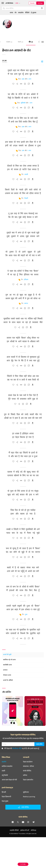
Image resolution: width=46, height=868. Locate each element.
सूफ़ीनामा (26, 823)
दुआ (26, 615)
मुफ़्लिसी (23, 103)
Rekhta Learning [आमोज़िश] (29, 827)
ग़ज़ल (9, 42)
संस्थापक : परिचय (28, 797)
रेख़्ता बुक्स (5, 832)
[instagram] (28, 853)
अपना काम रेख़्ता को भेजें (9, 810)
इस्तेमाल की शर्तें (25, 861)
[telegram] (33, 853)
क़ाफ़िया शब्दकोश (7, 797)
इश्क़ (23, 79)
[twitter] (18, 853)
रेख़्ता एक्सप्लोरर (28, 810)
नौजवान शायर (7, 675)
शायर (11, 12)
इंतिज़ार (26, 280)
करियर (25, 806)
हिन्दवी (4, 823)
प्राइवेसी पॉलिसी (14, 861)
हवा (23, 151)
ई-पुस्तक (34, 12)
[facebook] (13, 853)
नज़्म (20, 42)
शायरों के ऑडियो (8, 680)
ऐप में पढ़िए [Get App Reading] (23, 864)
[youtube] (23, 853)
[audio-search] (42, 8)
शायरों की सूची (7, 655)
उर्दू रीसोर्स (5, 806)
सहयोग (4, 792)
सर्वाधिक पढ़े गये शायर (9, 660)
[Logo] (9, 3)
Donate (32, 3)
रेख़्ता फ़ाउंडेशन (28, 792)
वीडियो (27, 12)
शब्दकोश (21, 12)
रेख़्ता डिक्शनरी (6, 827)
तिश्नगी (26, 198)
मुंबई (25, 28)
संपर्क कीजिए (27, 801)
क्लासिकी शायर (7, 665)
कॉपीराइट (33, 861)
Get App (40, 3)
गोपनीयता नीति (17, 779)
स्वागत (26, 304)
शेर (31, 42)
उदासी (26, 175)
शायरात (5, 670)
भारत (28, 28)
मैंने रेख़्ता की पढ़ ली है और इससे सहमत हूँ (20, 779)
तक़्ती (3, 801)
